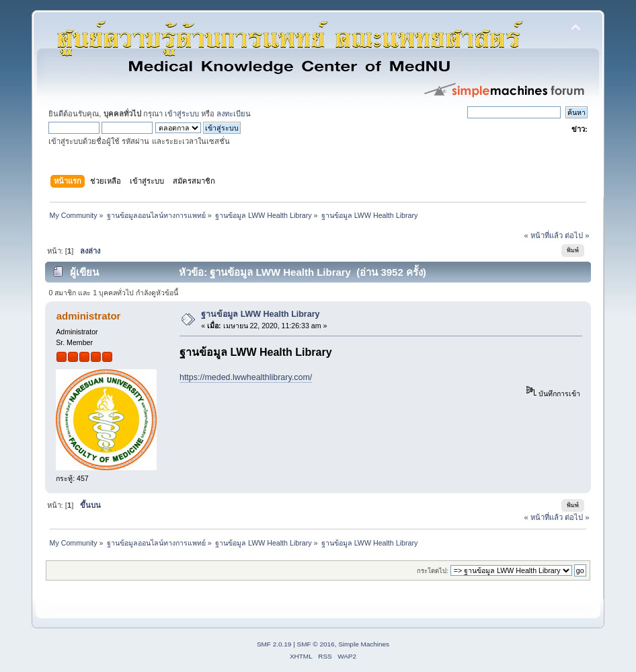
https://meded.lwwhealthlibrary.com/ (246, 377)
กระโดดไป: (433, 571)
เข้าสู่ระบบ (182, 114)
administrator (89, 316)
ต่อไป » (577, 235)
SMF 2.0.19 (274, 644)
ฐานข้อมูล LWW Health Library (260, 314)
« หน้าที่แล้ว (544, 235)
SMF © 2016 (316, 644)
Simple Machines (364, 644)
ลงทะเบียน (234, 114)
